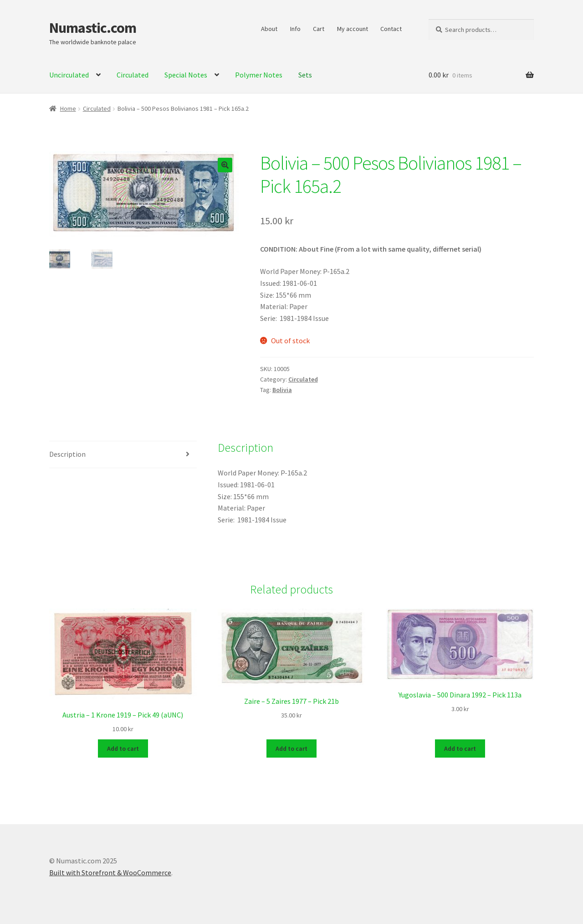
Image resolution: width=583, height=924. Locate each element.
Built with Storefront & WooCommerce (110, 872)
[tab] (123, 455)
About (269, 29)
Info (295, 29)
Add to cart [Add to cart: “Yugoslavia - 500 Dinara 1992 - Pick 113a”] (460, 748)
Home (68, 108)
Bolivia (282, 390)
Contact (391, 29)
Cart (319, 29)
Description (67, 454)
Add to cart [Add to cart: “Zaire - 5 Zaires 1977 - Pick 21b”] (291, 748)
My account (353, 29)
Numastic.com (93, 28)
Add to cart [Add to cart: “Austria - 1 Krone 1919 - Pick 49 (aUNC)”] (123, 748)
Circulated (97, 108)
